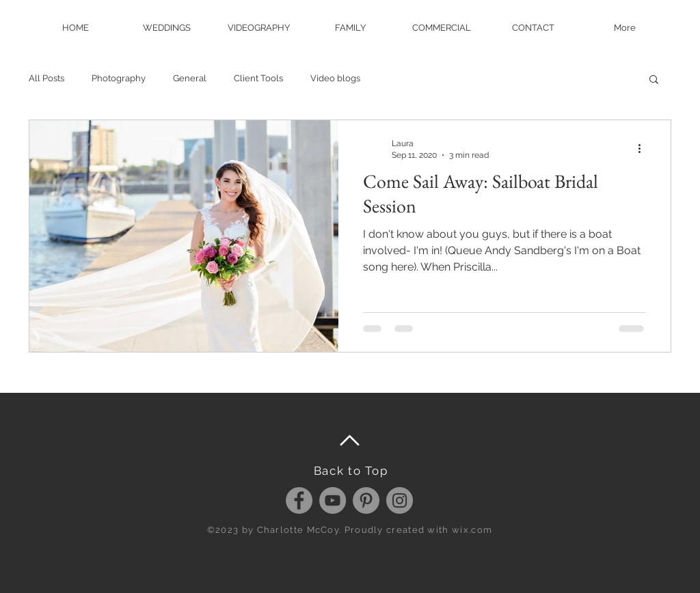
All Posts (46, 78)
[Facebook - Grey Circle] (299, 500)
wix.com (472, 530)
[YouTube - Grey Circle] (333, 500)
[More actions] (644, 148)
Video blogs (335, 78)
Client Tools (258, 78)
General (190, 78)
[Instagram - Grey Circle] (400, 500)
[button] (654, 80)
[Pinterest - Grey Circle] (366, 500)
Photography (119, 78)
